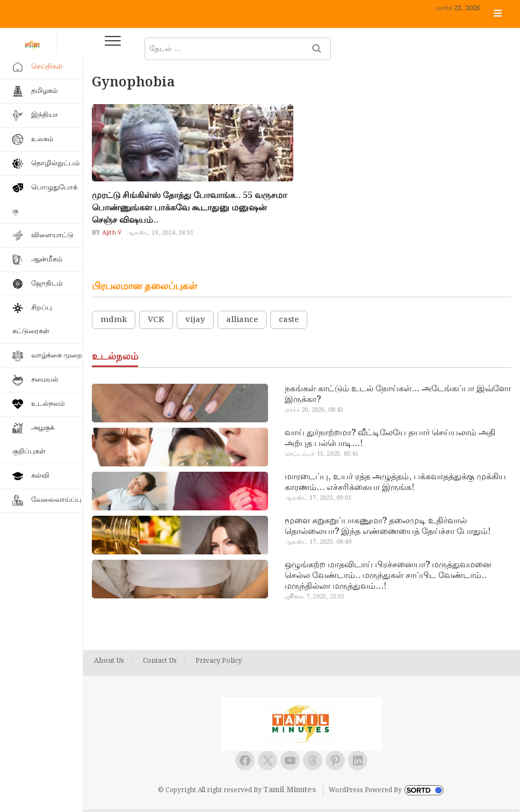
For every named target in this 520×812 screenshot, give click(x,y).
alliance (242, 322)
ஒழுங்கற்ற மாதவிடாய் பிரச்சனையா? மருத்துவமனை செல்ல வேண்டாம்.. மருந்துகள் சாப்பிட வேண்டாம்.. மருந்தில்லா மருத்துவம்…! (388, 578)
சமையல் (45, 380)
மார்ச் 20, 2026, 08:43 (314, 412)
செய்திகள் (47, 67)
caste (289, 322)
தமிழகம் (44, 91)
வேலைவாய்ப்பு (56, 500)
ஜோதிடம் (47, 284)
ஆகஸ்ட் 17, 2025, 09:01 (318, 500)
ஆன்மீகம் (47, 259)
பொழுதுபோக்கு (45, 199)
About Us (109, 663)
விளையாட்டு (52, 235)
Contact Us (160, 663)
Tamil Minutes (290, 792)
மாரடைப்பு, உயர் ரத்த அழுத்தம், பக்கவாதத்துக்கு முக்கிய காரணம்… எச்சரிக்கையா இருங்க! (395, 485)
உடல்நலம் (48, 404)
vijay (195, 322)
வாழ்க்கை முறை (57, 356)
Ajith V (111, 235)
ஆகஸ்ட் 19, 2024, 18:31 (160, 235)
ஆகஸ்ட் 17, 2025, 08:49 (318, 544)
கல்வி (40, 476)
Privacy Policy (219, 663)
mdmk (114, 322)
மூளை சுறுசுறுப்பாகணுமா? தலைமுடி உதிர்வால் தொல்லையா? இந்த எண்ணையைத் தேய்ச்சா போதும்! (388, 529)
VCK (156, 322)
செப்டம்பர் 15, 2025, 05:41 (322, 456)
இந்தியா (45, 115)
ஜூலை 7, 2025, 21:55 (315, 599)
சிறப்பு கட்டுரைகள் (32, 320)
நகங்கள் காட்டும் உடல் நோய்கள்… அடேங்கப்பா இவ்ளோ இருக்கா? (398, 397)
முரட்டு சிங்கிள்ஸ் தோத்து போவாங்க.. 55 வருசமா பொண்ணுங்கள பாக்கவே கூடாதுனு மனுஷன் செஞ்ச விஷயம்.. (189, 210)
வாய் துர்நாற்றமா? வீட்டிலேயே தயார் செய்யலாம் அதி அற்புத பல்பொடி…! (390, 441)
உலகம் (42, 139)
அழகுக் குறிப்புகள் (33, 440)
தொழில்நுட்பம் (55, 163)
